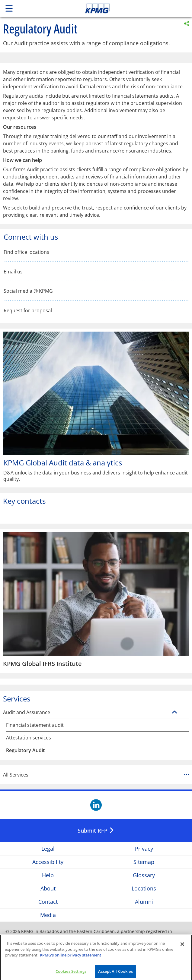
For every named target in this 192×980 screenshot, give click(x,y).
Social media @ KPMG (28, 291)
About (48, 889)
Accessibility (48, 862)
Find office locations (26, 252)
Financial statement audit (35, 725)
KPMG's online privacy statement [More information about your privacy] (70, 957)
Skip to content (116, 8)
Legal (48, 849)
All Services (96, 775)
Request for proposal (28, 311)
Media (48, 915)
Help (48, 875)
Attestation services (29, 738)
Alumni (144, 902)
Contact (48, 902)
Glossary (144, 875)
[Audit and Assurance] (174, 712)
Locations (144, 889)
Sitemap (144, 862)
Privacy (144, 849)
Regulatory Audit (25, 750)
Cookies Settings (71, 974)
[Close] (182, 947)
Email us (13, 272)
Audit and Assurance (27, 712)
